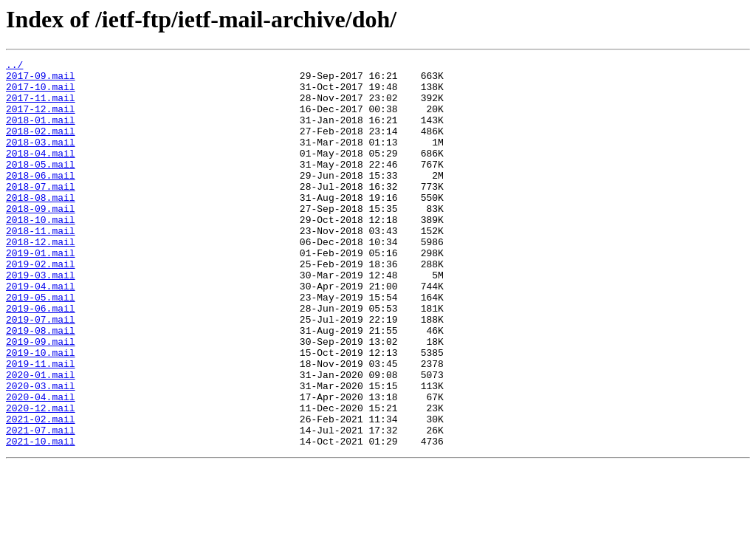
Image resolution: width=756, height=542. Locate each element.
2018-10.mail (41, 253)
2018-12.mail (41, 279)
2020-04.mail (41, 465)
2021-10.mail (41, 518)
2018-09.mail (41, 239)
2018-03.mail (41, 159)
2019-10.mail (41, 412)
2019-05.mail (41, 346)
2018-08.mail (41, 226)
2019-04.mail (41, 332)
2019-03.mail (41, 319)
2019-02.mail (41, 306)
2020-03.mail (41, 452)
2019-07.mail (41, 372)
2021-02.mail (41, 492)
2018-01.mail (41, 133)
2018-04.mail (41, 173)
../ (14, 66)
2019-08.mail (41, 385)
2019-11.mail (41, 425)
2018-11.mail (41, 266)
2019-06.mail (41, 359)
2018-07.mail (41, 213)
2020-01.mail (41, 439)
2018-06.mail (41, 199)
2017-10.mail (41, 93)
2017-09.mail (41, 80)
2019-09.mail (41, 399)
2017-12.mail (41, 120)
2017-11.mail (41, 106)
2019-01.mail (41, 292)
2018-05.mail (41, 186)
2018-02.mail (41, 146)
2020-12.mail (41, 478)
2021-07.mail (41, 505)
